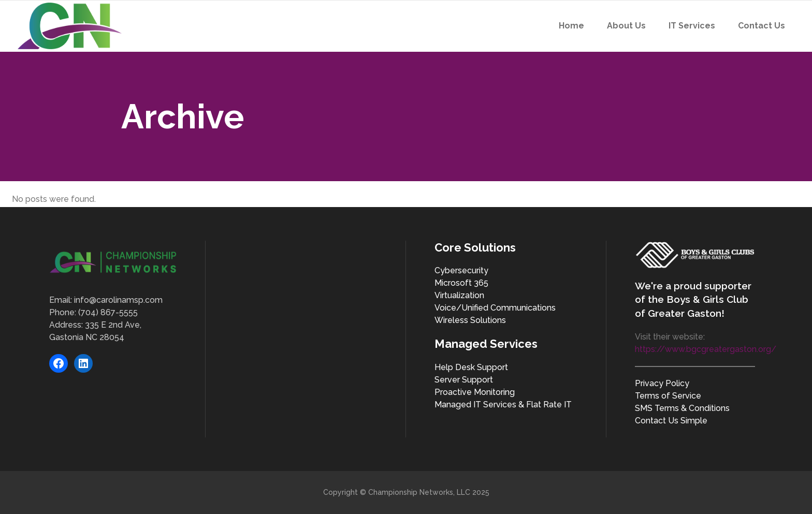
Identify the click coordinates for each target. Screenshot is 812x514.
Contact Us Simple (671, 421)
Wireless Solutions (470, 320)
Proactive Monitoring (475, 392)
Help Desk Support (471, 367)
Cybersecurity (461, 270)
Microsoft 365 (461, 283)
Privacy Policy (662, 383)
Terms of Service (668, 396)
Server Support (464, 380)
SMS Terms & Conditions (682, 408)
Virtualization (459, 295)
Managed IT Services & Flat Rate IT (503, 405)
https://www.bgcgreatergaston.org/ (706, 349)
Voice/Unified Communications (495, 308)
